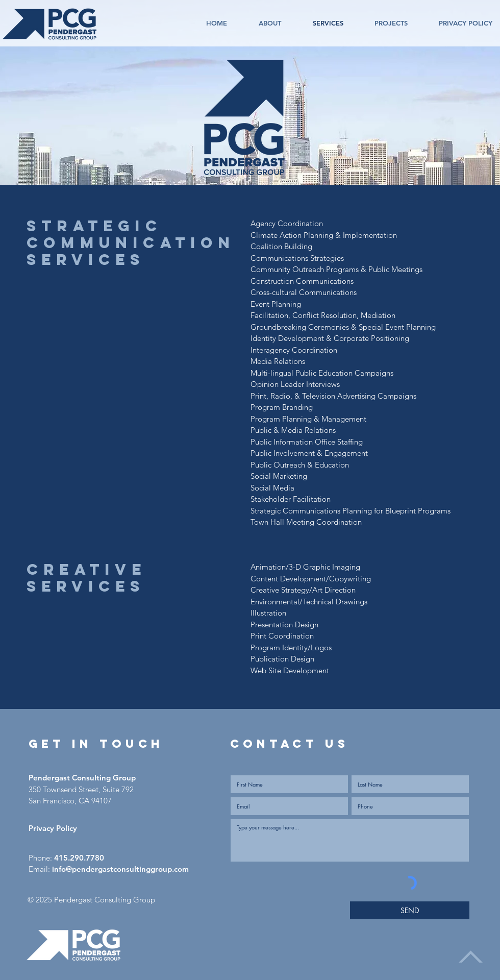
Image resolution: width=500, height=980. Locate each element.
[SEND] (410, 910)
